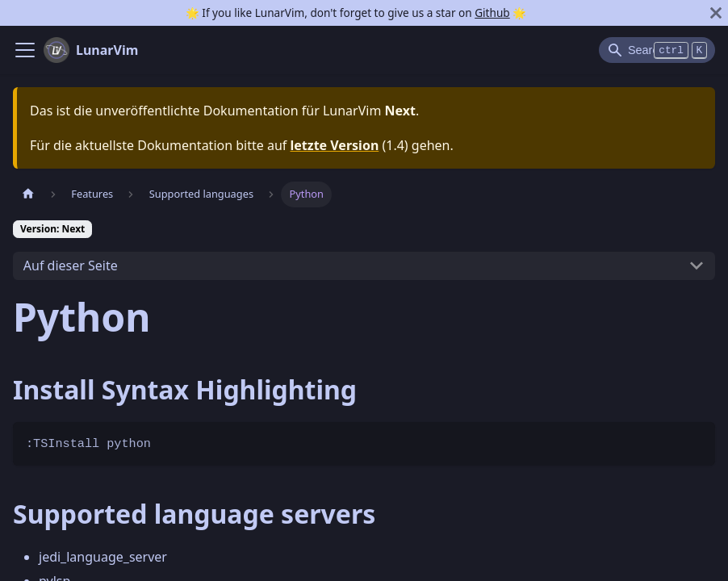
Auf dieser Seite (71, 265)
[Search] (657, 50)
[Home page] (28, 194)
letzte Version (334, 145)
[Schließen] (716, 13)
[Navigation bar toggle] (25, 50)
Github (492, 13)
